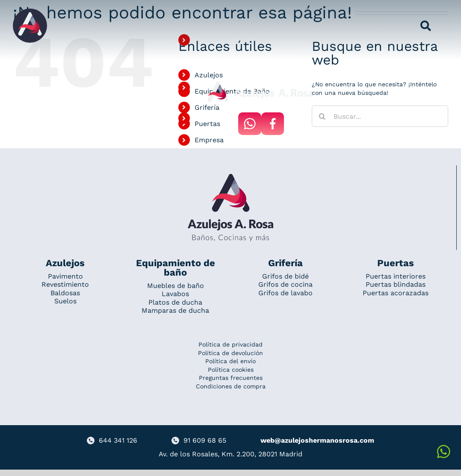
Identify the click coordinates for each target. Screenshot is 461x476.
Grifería (207, 107)
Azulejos (209, 75)
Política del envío (230, 361)
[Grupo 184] (30, 12)
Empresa (209, 140)
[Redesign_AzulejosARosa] (230, 177)
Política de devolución (230, 353)
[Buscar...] (380, 116)
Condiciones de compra (231, 386)
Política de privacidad (230, 344)
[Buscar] (322, 116)
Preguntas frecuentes (231, 378)
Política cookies (231, 370)
